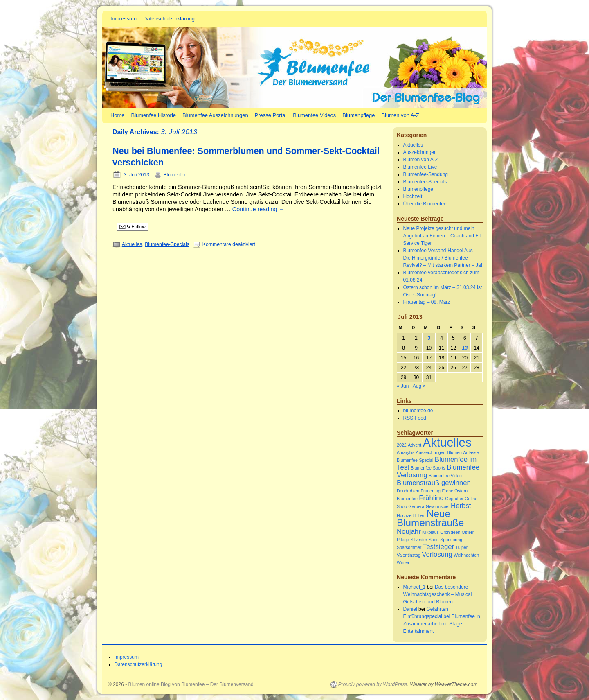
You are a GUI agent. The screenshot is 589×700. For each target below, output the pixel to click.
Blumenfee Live (420, 167)
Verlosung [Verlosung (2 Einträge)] (437, 554)
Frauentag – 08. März (427, 302)
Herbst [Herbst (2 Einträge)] (461, 506)
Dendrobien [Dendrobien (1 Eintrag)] (408, 491)
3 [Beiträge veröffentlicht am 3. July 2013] (429, 338)
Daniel (410, 609)
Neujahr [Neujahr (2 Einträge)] (409, 532)
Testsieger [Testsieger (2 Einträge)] (438, 547)
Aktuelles (132, 244)
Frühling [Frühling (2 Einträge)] (431, 498)
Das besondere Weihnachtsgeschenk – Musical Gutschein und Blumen (438, 594)
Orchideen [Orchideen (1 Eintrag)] (450, 532)
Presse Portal (271, 115)
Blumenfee (175, 175)
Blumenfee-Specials (167, 244)
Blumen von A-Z (400, 115)
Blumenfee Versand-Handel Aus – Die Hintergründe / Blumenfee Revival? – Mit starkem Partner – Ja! (443, 258)
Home (118, 115)
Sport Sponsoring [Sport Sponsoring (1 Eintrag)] (445, 540)
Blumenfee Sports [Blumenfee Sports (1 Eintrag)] (428, 468)
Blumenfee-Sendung (426, 174)
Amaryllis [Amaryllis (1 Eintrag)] (406, 452)
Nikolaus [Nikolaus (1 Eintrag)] (431, 532)
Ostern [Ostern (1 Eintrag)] (468, 532)
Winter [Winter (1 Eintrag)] (403, 562)
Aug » (419, 386)
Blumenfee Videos (314, 115)
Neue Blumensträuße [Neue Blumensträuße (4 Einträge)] (430, 518)
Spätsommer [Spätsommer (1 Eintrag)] (409, 547)
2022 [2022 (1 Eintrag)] (402, 445)
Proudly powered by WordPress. (373, 684)
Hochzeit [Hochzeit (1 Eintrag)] (405, 515)
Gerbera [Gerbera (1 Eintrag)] (416, 506)
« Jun (403, 386)
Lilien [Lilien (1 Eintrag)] (420, 515)
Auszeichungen (420, 152)
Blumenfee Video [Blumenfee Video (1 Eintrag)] (445, 476)
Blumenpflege (359, 115)
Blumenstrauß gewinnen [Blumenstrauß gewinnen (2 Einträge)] (434, 483)
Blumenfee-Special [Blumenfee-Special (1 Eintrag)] (415, 460)
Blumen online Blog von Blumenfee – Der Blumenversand (191, 684)
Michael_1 (415, 587)
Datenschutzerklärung (169, 19)
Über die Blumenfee (425, 204)
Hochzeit (413, 196)
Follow (133, 227)
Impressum (124, 19)
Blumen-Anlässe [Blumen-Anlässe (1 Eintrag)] (463, 452)
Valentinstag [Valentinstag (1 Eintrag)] (409, 555)
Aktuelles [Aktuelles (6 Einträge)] (447, 442)
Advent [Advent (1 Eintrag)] (415, 445)
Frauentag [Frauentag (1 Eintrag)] (431, 491)
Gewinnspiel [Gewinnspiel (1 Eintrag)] (438, 506)
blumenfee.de (418, 411)
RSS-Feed (415, 418)
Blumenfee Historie (154, 115)
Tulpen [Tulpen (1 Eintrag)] (462, 547)
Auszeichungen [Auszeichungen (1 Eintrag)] (431, 452)
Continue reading (259, 209)
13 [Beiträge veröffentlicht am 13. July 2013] (465, 348)
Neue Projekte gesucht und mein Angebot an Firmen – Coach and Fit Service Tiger (442, 236)
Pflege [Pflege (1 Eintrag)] (403, 540)
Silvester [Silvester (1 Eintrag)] (419, 540)
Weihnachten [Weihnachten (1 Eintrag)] (466, 555)
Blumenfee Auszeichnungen (215, 115)
